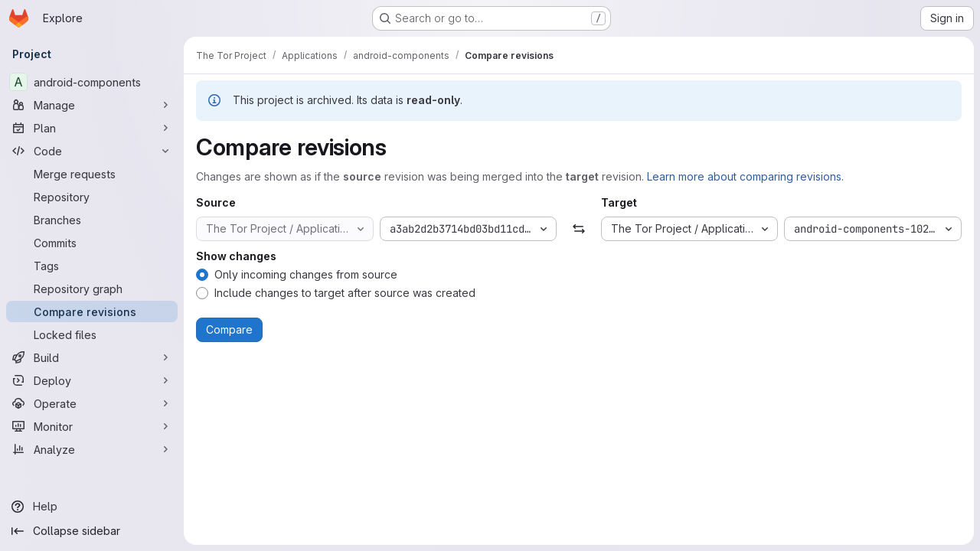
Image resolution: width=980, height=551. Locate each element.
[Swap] (578, 229)
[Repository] (92, 197)
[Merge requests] (92, 174)
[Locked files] (92, 334)
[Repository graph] (92, 289)
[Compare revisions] (92, 311)
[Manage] (92, 105)
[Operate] (92, 403)
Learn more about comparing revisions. (745, 176)
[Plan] (92, 128)
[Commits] (92, 243)
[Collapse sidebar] (92, 531)
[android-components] (92, 82)
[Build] (92, 357)
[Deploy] (92, 380)
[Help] (92, 507)
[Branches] (92, 220)
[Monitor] (92, 426)
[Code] (92, 151)
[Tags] (92, 266)
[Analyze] (92, 449)
